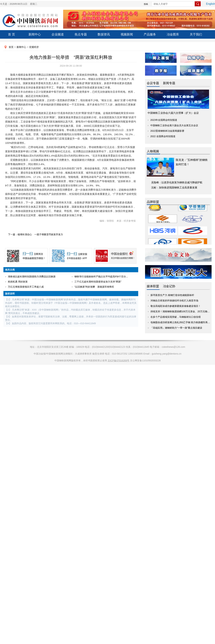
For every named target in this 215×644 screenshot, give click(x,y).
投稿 (146, 4)
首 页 (12, 34)
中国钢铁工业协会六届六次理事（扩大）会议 (173, 113)
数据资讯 (104, 34)
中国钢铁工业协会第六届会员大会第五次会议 (174, 125)
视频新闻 (127, 34)
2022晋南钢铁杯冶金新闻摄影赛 (167, 131)
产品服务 (150, 34)
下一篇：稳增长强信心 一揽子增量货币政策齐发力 (35, 234)
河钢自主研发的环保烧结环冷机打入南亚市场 (174, 301)
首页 (11, 47)
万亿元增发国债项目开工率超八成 (26, 287)
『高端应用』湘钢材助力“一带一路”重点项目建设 (176, 328)
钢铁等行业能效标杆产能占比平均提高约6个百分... (101, 277)
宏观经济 (34, 47)
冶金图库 (173, 34)
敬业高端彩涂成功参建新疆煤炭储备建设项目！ (176, 306)
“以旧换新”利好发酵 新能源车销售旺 (94, 287)
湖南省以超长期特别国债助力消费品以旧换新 (32, 277)
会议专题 (153, 83)
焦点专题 (81, 34)
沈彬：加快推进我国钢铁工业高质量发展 (174, 187)
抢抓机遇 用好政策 (18, 282)
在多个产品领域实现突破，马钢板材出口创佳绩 (176, 317)
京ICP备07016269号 (119, 361)
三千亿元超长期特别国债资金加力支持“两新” (98, 282)
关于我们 (196, 34)
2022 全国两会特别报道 (163, 136)
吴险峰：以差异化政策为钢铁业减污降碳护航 (177, 182)
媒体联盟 (153, 286)
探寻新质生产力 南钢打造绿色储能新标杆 (172, 295)
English (211, 4)
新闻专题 (169, 83)
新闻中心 (35, 34)
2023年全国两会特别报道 (164, 120)
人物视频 (153, 151)
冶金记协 (169, 286)
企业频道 (58, 34)
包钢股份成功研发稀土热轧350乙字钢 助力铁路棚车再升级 (181, 322)
